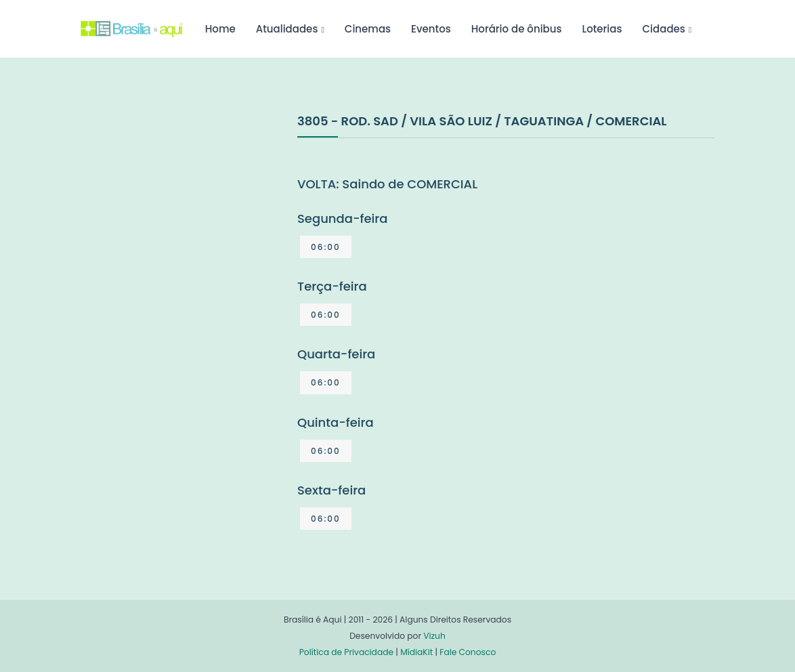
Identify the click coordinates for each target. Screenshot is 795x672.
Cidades (664, 29)
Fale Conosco (468, 652)
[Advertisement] (182, 213)
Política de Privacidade (346, 652)
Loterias (602, 29)
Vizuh (434, 636)
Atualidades (287, 29)
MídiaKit (416, 652)
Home (220, 29)
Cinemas (368, 29)
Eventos (431, 29)
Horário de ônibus (517, 29)
